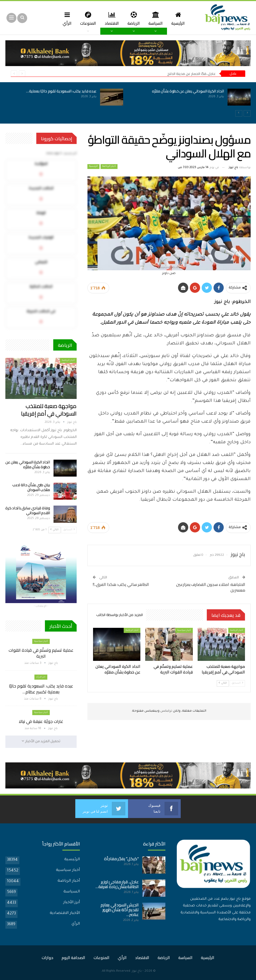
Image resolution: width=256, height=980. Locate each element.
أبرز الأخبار (72, 902)
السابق (237, 683)
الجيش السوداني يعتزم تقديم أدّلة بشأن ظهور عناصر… (120, 909)
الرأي (76, 924)
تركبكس (166, 711)
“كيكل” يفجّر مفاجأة (121, 858)
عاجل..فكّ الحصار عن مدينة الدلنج (191, 74)
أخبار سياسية (184, 630)
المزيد (65, 18)
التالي (223, 683)
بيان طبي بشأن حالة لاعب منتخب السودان (31, 487)
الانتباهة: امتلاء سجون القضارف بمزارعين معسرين (211, 587)
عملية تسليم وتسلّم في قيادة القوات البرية (41, 653)
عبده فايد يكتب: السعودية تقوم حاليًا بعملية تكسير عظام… (41, 689)
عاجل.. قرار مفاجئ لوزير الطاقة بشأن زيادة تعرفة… (117, 884)
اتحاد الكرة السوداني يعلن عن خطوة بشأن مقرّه (188, 91)
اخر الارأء (41, 677)
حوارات (47, 957)
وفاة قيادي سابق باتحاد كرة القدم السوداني (28, 510)
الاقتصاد (112, 18)
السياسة (157, 18)
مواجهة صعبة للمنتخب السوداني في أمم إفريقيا (49, 410)
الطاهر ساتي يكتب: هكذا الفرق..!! (121, 584)
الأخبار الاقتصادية (65, 913)
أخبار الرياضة (109, 167)
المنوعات (88, 18)
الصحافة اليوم (73, 957)
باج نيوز (137, 971)
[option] (128, 100)
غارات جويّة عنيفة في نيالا (41, 721)
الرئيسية (181, 18)
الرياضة (135, 18)
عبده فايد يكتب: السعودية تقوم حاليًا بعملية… (61, 91)
